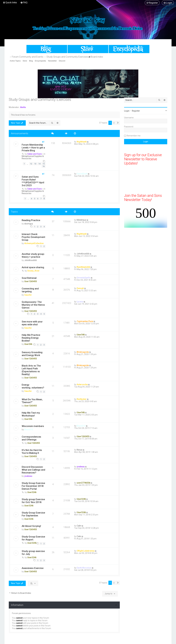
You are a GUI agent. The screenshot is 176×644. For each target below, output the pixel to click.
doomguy (29, 224)
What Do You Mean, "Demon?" (32, 401)
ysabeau (28, 476)
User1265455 (31, 281)
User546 (28, 344)
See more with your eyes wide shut (32, 323)
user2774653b (84, 483)
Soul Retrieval (29, 278)
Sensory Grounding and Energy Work (32, 354)
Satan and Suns (35, 154)
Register (136, 111)
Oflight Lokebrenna (86, 551)
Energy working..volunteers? (33, 386)
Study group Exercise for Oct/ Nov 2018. (33, 501)
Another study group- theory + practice (33, 255)
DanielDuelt (82, 174)
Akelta (23, 107)
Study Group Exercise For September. (33, 514)
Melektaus (82, 220)
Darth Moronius (84, 568)
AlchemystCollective (34, 243)
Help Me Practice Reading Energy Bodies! (31, 338)
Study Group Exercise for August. (33, 538)
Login (127, 111)
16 (44, 166)
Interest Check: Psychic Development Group (33, 237)
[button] (118, 123)
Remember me (134, 136)
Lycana (80, 302)
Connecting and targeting (30, 290)
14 (39, 164)
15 (44, 164)
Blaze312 (29, 430)
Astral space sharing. (33, 267)
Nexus (80, 450)
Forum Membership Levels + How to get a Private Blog (33, 148)
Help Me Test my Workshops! (31, 414)
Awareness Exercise (33, 568)
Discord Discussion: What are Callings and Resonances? (33, 470)
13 (35, 164)
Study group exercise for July (33, 553)
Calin (79, 526)
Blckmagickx (83, 352)
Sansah (80, 288)
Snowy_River (33, 271)
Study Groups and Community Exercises (40, 100)
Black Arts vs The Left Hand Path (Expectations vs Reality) (31, 370)
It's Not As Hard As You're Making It (32, 451)
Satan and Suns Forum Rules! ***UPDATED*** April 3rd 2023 (33, 181)
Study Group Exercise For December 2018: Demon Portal (33, 486)
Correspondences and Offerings (31, 438)
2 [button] (114, 123)
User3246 (32, 492)
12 (31, 164)
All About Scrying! (31, 526)
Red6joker (82, 399)
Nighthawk (82, 142)
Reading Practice (31, 220)
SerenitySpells (84, 278)
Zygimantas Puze (85, 321)
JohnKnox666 (31, 260)
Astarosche (82, 384)
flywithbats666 (83, 267)
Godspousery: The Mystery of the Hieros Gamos (33, 305)
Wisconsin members (33, 426)
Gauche (28, 295)
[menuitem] (24, 2)
